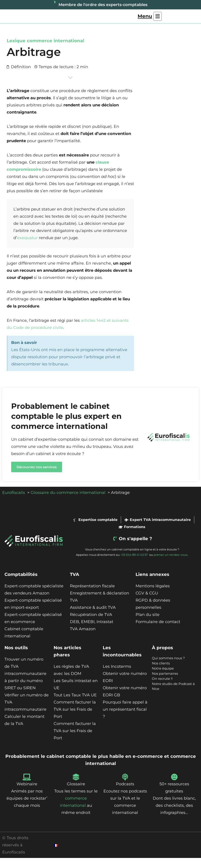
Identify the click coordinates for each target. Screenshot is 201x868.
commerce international (55, 51)
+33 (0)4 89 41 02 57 (134, 565)
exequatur (27, 248)
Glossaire (76, 794)
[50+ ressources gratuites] (174, 787)
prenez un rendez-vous (171, 565)
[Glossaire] (76, 787)
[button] (150, 21)
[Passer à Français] (56, 855)
